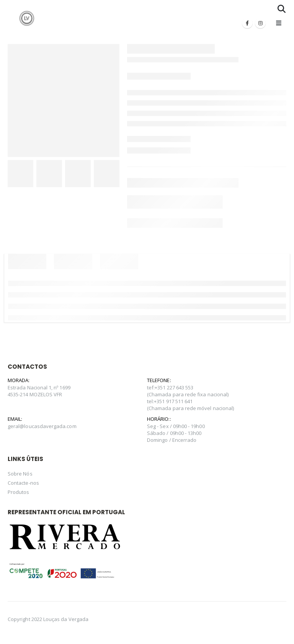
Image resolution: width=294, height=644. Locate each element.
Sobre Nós (20, 474)
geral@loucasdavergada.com (42, 426)
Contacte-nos (23, 483)
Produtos (19, 492)
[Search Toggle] (282, 9)
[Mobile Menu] (279, 23)
